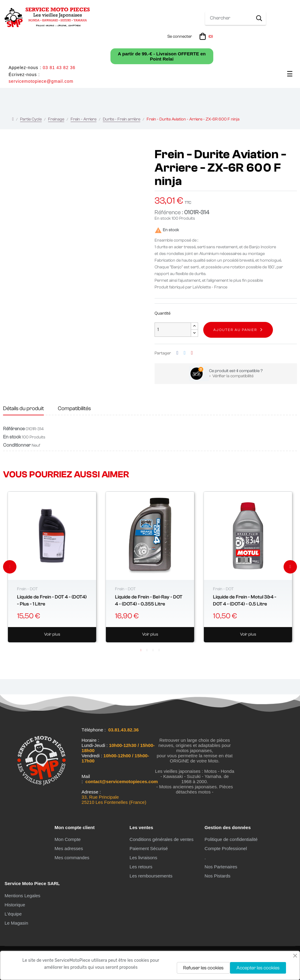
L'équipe (13, 914)
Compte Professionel (226, 848)
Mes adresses (69, 848)
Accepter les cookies (258, 968)
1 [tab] (141, 650)
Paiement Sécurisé (149, 848)
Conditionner (17, 445)
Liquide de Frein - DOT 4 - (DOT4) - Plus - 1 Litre (52, 600)
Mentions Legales (23, 896)
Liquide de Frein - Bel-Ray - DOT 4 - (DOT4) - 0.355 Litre (149, 600)
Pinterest (192, 353)
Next (290, 567)
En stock (163, 218)
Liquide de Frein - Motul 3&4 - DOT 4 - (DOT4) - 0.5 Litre (245, 600)
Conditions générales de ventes (162, 839)
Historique (15, 905)
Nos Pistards (217, 876)
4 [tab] (159, 650)
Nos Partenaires (221, 867)
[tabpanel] (52, 567)
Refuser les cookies (203, 968)
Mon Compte (68, 839)
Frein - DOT (27, 589)
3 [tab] (153, 650)
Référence (14, 429)
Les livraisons (143, 858)
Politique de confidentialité (231, 839)
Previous (10, 567)
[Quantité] (173, 330)
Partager (177, 353)
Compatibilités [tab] (74, 408)
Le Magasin (16, 923)
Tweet (185, 353)
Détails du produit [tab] (23, 408)
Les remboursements (151, 876)
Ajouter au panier (235, 330)
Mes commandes (72, 858)
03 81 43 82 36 (59, 68)
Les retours (141, 867)
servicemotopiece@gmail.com (41, 81)
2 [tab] (147, 650)
